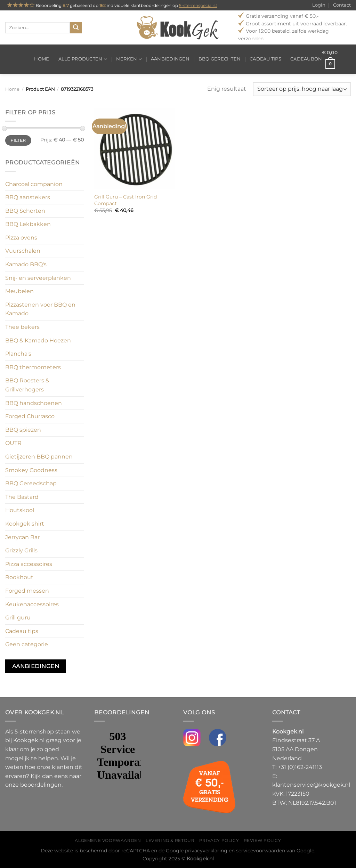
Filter (18, 140)
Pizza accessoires (29, 564)
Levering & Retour (170, 840)
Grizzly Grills (21, 550)
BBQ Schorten (25, 211)
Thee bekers (22, 327)
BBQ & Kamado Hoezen (38, 340)
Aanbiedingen (170, 59)
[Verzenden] (76, 28)
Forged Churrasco (30, 416)
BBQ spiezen (23, 430)
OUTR (13, 443)
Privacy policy (219, 840)
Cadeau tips (265, 59)
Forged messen (27, 591)
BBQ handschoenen (34, 403)
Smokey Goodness (31, 470)
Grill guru (18, 618)
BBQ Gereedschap (31, 483)
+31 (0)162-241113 (300, 767)
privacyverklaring (206, 851)
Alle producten (83, 59)
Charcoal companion (34, 184)
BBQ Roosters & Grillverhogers (27, 385)
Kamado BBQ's (26, 264)
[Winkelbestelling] (302, 89)
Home (42, 59)
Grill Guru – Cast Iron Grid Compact (126, 200)
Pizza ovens (21, 238)
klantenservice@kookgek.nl (311, 785)
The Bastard (22, 497)
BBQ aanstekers (28, 197)
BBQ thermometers (33, 367)
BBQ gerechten (220, 59)
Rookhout (19, 577)
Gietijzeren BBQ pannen (39, 457)
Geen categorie (27, 644)
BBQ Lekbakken (28, 224)
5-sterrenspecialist (198, 5)
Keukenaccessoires (32, 604)
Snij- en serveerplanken (38, 278)
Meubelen (19, 291)
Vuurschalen (23, 251)
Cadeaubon (306, 59)
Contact (342, 5)
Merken (129, 59)
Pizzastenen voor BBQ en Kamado (40, 309)
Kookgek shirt (25, 524)
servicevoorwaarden (261, 851)
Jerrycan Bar (22, 537)
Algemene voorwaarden (108, 840)
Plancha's (18, 354)
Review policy (262, 840)
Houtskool (20, 510)
